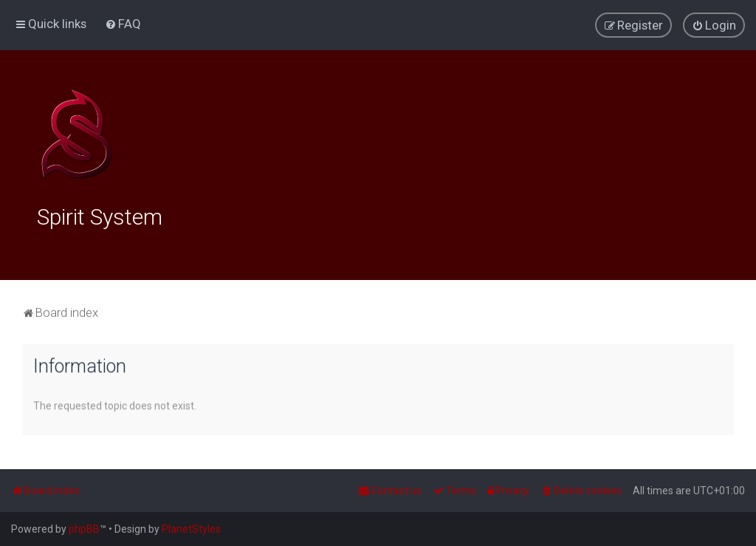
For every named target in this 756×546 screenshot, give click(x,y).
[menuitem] (123, 24)
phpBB (84, 529)
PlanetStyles (191, 529)
